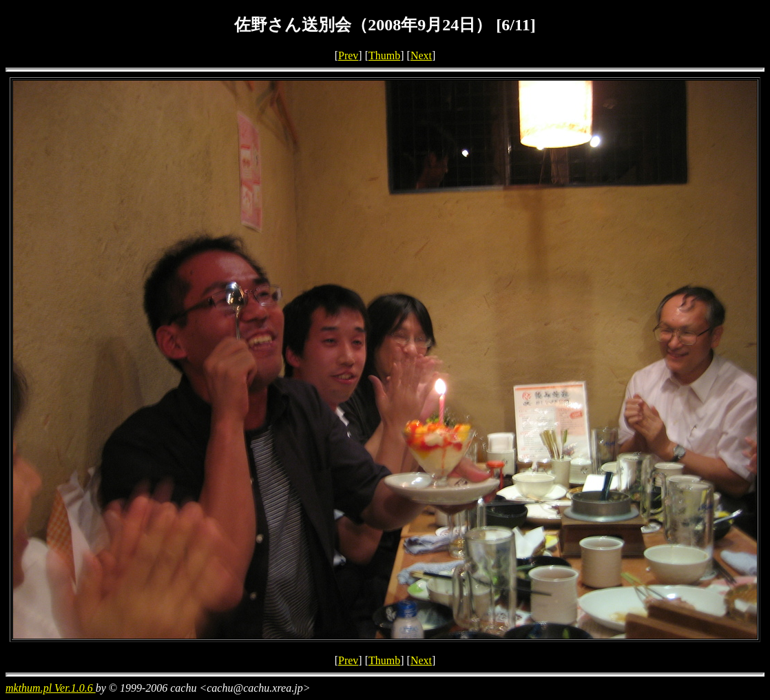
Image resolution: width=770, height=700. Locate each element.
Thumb (384, 55)
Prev (348, 55)
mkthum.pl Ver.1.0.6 (51, 688)
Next (421, 55)
